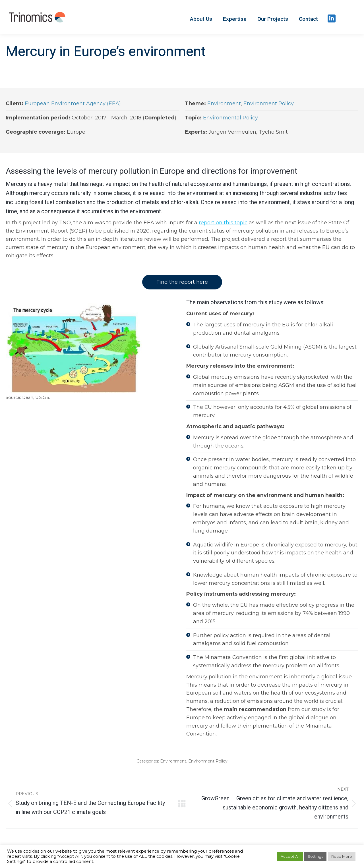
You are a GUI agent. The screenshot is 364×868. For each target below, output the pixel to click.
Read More (342, 856)
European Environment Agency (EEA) (73, 103)
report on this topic (223, 223)
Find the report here (182, 282)
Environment (224, 103)
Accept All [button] (290, 856)
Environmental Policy (230, 118)
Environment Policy (269, 103)
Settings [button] (315, 856)
